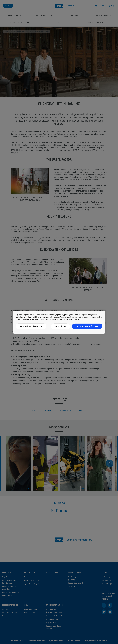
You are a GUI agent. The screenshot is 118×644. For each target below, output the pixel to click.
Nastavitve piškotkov (31, 326)
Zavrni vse (60, 326)
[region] (59, 322)
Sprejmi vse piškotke (87, 326)
